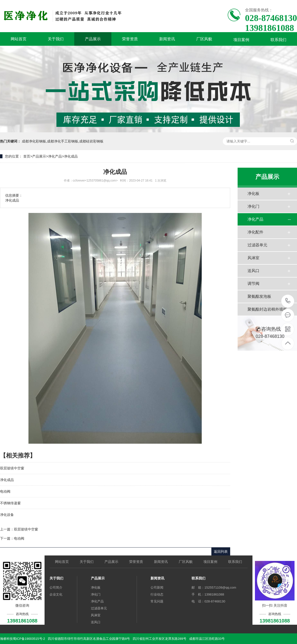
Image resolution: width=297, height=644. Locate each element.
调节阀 (253, 284)
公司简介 (56, 587)
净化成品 (71, 156)
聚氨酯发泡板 (259, 296)
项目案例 (241, 40)
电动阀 (5, 491)
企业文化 (56, 594)
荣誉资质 (130, 39)
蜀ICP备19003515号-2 (29, 639)
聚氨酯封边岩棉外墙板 (267, 309)
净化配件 (255, 232)
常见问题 (157, 601)
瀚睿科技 (6, 639)
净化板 (253, 194)
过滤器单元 (257, 245)
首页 (27, 156)
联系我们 (278, 40)
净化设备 (7, 515)
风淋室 (253, 258)
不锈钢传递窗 (10, 503)
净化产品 (55, 156)
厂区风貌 (204, 39)
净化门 (253, 206)
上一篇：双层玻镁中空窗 (19, 529)
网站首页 (19, 39)
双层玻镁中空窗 (12, 468)
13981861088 (288, 301)
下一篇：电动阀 (12, 538)
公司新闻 (157, 587)
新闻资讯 (167, 39)
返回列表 (221, 552)
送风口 (253, 271)
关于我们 (56, 39)
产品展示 (93, 39)
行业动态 (157, 594)
